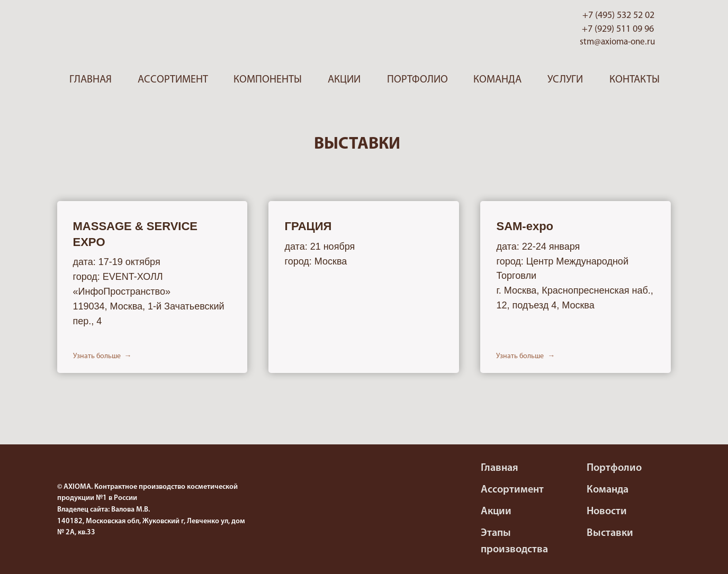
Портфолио (417, 80)
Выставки (610, 533)
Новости (607, 512)
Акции (344, 80)
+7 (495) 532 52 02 (618, 16)
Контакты (635, 80)
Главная (91, 80)
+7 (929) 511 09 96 (618, 29)
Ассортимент (173, 80)
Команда (497, 80)
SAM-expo (525, 226)
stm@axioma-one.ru (617, 42)
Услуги (565, 80)
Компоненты (268, 80)
